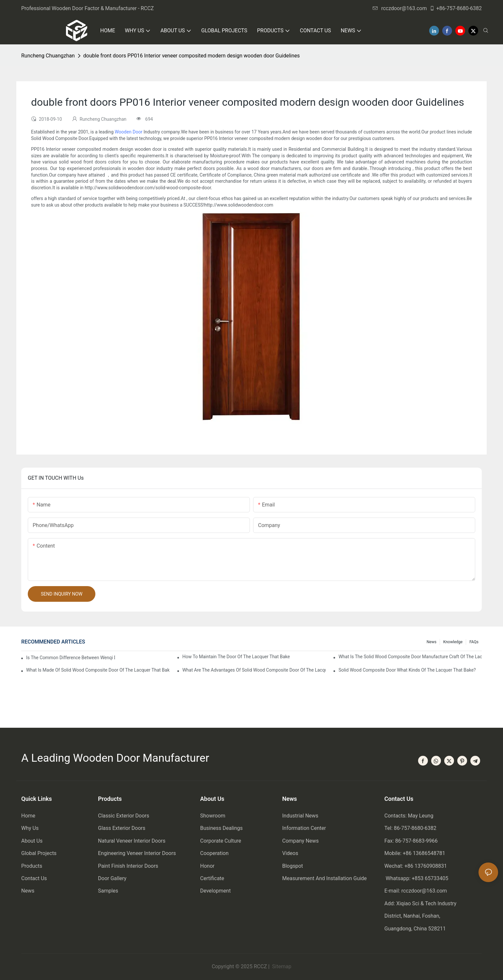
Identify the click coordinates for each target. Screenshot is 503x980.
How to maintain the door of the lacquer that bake (236, 657)
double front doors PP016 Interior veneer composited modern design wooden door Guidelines (192, 56)
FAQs (474, 642)
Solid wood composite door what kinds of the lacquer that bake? (407, 670)
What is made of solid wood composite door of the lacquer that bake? (98, 670)
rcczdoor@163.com (400, 8)
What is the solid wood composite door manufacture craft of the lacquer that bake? (410, 657)
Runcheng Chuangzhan (48, 56)
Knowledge (453, 642)
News (431, 642)
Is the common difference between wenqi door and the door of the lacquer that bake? (71, 658)
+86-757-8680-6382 (456, 8)
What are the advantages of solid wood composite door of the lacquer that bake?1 (254, 670)
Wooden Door (129, 132)
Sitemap (281, 966)
